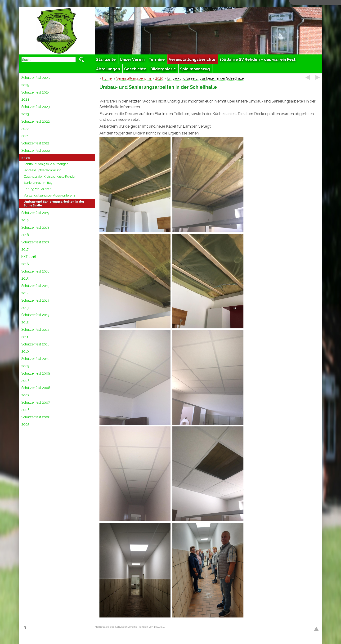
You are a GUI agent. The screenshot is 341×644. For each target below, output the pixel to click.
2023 (25, 114)
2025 (25, 85)
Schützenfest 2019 (35, 213)
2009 (25, 366)
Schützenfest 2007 (36, 402)
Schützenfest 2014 (35, 300)
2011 (25, 337)
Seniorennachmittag (38, 183)
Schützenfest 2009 (36, 373)
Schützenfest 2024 (36, 92)
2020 (26, 158)
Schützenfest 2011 (35, 344)
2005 (25, 424)
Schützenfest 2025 (35, 78)
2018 (25, 235)
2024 (25, 99)
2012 (25, 322)
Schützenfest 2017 (35, 242)
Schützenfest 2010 (35, 359)
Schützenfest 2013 (35, 315)
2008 (25, 381)
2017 (25, 249)
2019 (25, 220)
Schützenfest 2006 (36, 417)
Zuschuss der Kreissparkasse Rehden (50, 177)
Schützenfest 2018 (35, 228)
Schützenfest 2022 (36, 121)
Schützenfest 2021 (35, 143)
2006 (25, 410)
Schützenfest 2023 (36, 107)
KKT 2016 (29, 257)
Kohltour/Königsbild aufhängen (46, 164)
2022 (25, 129)
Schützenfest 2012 (35, 330)
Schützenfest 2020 (36, 151)
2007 (25, 395)
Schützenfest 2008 (36, 388)
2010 (25, 351)
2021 (25, 136)
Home (107, 78)
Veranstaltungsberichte (134, 78)
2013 (25, 308)
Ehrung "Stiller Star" (38, 189)
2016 (25, 264)
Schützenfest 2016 (35, 271)
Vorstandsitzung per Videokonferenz (49, 195)
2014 (25, 293)
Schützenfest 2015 (35, 286)
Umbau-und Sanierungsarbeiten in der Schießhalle (54, 203)
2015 (25, 278)
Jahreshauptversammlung (43, 170)
